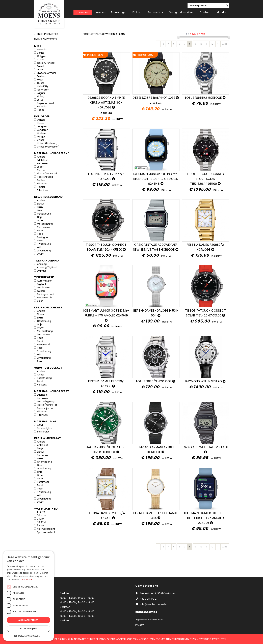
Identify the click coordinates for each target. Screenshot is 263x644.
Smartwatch (44, 298)
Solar (40, 301)
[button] (29, 636)
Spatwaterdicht (46, 532)
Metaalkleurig (45, 224)
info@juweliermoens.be (151, 604)
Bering (41, 53)
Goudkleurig (44, 214)
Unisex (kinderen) (47, 143)
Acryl (40, 425)
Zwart (40, 254)
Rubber (41, 180)
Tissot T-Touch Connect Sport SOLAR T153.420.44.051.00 (205, 179)
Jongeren (43, 130)
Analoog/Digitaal (47, 267)
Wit (39, 247)
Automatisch (45, 281)
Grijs (40, 217)
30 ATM (41, 522)
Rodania (42, 106)
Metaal (41, 170)
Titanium (42, 190)
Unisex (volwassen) (48, 147)
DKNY (40, 70)
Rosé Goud (43, 344)
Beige (40, 448)
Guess (41, 83)
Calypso (42, 56)
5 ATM (41, 525)
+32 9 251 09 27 (147, 599)
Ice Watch (43, 90)
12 (212, 44)
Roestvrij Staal (45, 177)
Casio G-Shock (46, 63)
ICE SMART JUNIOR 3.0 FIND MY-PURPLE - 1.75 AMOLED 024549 (106, 315)
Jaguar (41, 93)
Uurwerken (83, 12)
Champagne (45, 462)
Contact (205, 12)
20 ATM (41, 515)
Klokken (137, 12)
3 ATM (41, 519)
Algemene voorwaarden (149, 620)
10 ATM (41, 512)
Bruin (40, 207)
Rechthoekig (44, 378)
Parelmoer (43, 482)
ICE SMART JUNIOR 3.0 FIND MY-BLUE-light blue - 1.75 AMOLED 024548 (156, 179)
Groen (41, 220)
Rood (40, 234)
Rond (40, 381)
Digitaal (41, 271)
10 (201, 44)
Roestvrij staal (45, 408)
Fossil (40, 80)
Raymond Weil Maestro (205, 381)
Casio (40, 60)
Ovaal (41, 375)
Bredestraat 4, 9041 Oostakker (155, 593)
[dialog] (29, 596)
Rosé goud (43, 237)
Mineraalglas (44, 428)
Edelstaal (42, 160)
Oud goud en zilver (181, 12)
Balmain (42, 49)
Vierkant (42, 385)
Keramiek (43, 163)
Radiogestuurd (46, 294)
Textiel (41, 187)
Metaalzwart (44, 227)
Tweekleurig (44, 244)
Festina (41, 76)
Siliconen (42, 184)
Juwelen (100, 12)
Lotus (40, 100)
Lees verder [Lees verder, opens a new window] (26, 580)
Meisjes (41, 137)
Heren (41, 123)
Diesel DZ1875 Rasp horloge (156, 98)
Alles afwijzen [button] (29, 629)
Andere (41, 157)
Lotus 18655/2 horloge (205, 98)
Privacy (140, 625)
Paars (40, 230)
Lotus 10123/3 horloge (156, 381)
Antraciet (43, 445)
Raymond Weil (45, 103)
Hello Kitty (43, 86)
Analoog (42, 264)
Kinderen (42, 133)
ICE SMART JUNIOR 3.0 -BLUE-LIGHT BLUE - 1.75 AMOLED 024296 (205, 518)
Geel (40, 210)
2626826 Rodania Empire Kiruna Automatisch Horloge (106, 103)
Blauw (40, 204)
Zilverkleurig (44, 251)
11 (207, 44)
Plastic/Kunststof (47, 173)
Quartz (41, 291)
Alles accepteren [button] (29, 620)
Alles (225, 44)
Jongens (42, 127)
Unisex (41, 140)
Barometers (155, 12)
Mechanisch (44, 287)
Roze (40, 241)
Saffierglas (43, 432)
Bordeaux (43, 455)
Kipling (41, 96)
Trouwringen (119, 12)
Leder (40, 167)
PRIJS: (187, 34)
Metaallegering (46, 401)
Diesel (41, 66)
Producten (90, 34)
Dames (41, 120)
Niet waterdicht (46, 529)
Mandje (221, 12)
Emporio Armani (46, 73)
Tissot (41, 110)
